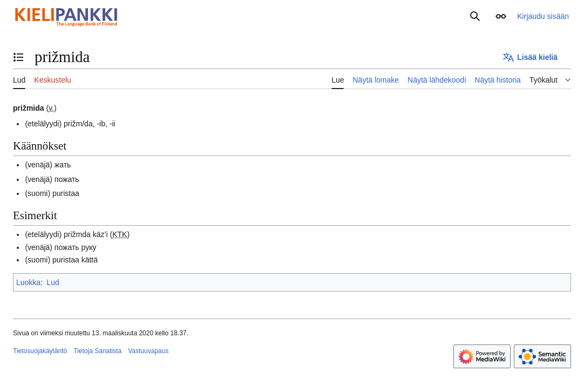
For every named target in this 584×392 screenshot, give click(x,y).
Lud (53, 282)
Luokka (28, 282)
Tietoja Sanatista (97, 351)
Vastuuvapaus (148, 351)
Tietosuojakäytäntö (40, 351)
